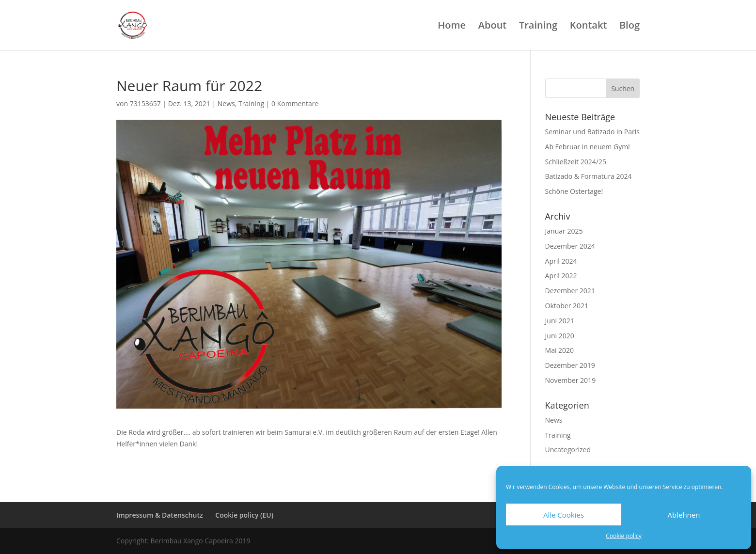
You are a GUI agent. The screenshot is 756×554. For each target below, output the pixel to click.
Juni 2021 (560, 321)
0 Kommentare (295, 103)
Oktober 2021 (567, 306)
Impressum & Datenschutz (160, 515)
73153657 (145, 103)
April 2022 (561, 276)
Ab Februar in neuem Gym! (588, 147)
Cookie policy (624, 536)
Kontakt (589, 27)
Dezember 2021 (570, 291)
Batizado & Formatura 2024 (589, 176)
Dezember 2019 (570, 365)
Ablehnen (684, 515)
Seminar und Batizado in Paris (592, 132)
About (493, 27)
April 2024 (561, 261)
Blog (630, 27)
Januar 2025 (564, 231)
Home (452, 27)
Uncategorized (568, 450)
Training (538, 27)
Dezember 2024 (570, 246)
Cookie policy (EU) (244, 515)
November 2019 (571, 380)
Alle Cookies (564, 515)
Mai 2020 (560, 350)
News (226, 103)
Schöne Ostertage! (574, 191)
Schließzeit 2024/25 (576, 162)
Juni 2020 (560, 336)
